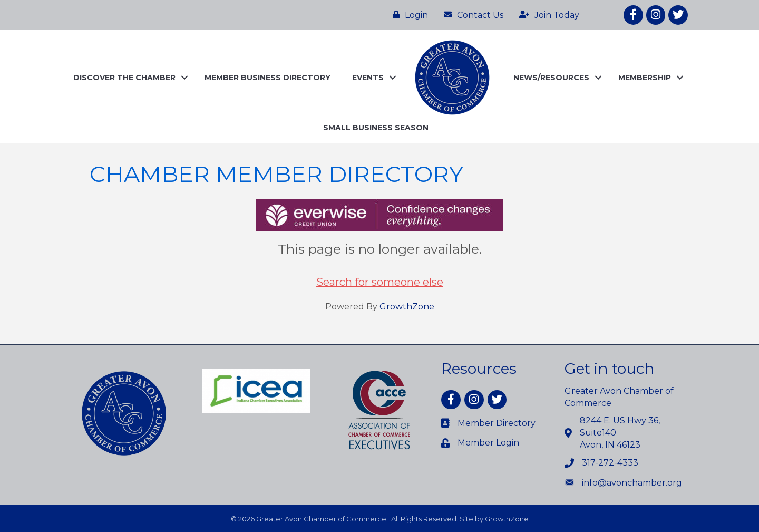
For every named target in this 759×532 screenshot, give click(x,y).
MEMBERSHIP (645, 78)
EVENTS (368, 78)
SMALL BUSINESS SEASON (376, 128)
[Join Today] (547, 15)
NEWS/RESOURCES (551, 78)
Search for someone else (380, 282)
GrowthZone (407, 307)
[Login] (408, 15)
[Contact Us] (471, 15)
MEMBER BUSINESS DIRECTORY (267, 78)
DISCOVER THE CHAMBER (124, 78)
